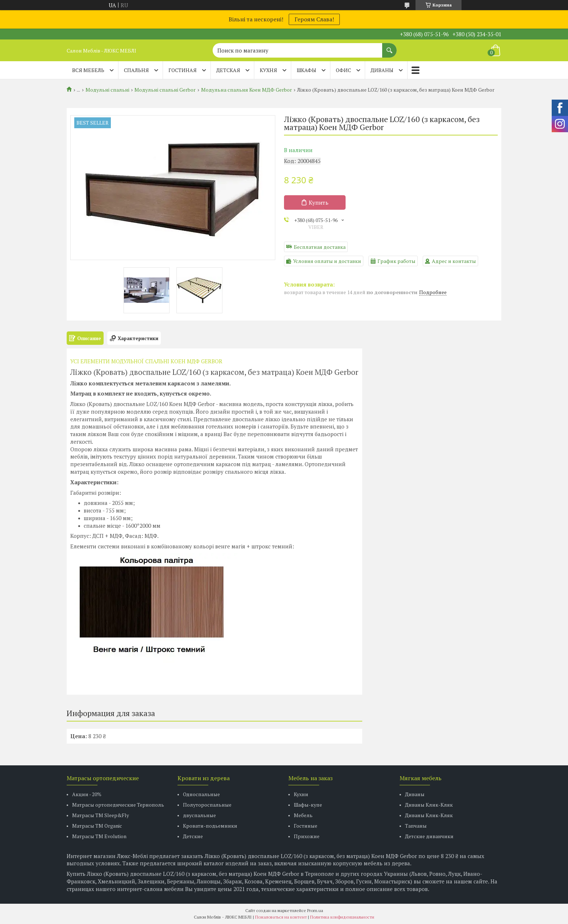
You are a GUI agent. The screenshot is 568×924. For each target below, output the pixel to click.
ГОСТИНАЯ (183, 70)
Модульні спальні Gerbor (165, 90)
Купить (319, 202)
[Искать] (389, 47)
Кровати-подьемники (210, 826)
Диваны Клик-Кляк (429, 805)
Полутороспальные (207, 805)
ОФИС (343, 70)
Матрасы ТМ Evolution (99, 836)
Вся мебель (88, 70)
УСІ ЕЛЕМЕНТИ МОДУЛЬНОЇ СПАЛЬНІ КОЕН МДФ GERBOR (146, 361)
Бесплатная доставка (320, 247)
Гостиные (306, 826)
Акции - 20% (87, 794)
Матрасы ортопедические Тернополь (118, 805)
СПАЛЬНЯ (136, 70)
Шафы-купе (308, 805)
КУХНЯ (268, 70)
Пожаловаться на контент (281, 917)
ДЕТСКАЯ (228, 70)
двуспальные (199, 815)
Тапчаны (416, 826)
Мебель (303, 815)
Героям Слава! (314, 19)
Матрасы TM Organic (97, 826)
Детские (193, 836)
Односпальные (201, 794)
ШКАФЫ (306, 70)
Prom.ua (315, 910)
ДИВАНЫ (382, 70)
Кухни (301, 794)
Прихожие (307, 836)
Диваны (415, 794)
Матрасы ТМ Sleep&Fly (101, 815)
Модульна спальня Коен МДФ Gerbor (247, 90)
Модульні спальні (107, 90)
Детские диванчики (429, 836)
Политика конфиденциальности (342, 917)
